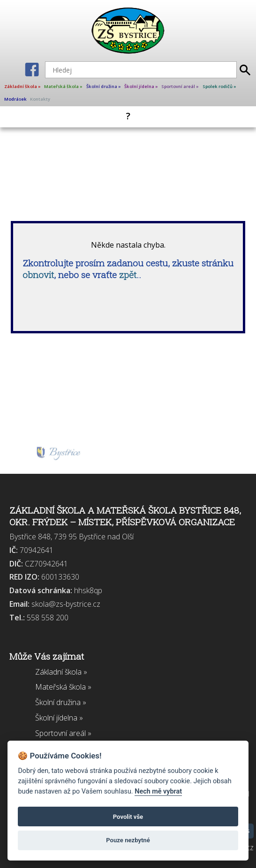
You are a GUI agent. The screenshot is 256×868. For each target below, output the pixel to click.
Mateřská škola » (63, 86)
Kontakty (40, 99)
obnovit (38, 275)
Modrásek (15, 99)
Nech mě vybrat (158, 791)
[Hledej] (141, 70)
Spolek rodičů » (219, 86)
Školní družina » (104, 86)
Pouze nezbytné (128, 840)
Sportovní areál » (180, 86)
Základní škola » (23, 86)
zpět (128, 275)
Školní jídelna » (141, 86)
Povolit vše (128, 817)
